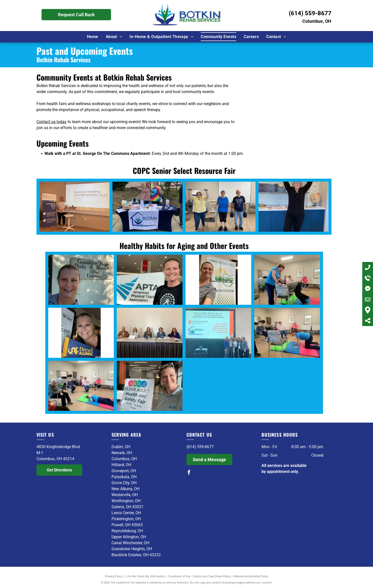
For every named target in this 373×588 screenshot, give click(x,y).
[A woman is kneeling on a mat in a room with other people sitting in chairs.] (287, 333)
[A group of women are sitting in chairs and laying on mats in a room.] (81, 386)
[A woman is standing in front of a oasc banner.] (218, 280)
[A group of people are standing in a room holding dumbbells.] (220, 207)
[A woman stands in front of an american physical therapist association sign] (150, 280)
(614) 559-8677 (310, 13)
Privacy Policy (114, 576)
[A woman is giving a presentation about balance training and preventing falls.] (74, 207)
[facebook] (189, 473)
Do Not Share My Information (146, 576)
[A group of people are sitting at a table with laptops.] (150, 333)
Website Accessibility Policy (251, 576)
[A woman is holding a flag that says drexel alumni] (81, 333)
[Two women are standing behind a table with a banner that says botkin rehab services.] (147, 207)
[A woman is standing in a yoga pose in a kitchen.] (293, 207)
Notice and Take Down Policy (212, 576)
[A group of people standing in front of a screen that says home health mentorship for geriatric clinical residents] (218, 333)
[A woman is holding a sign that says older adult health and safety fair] (150, 386)
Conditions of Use (179, 576)
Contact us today (51, 122)
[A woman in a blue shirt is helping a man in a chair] (287, 280)
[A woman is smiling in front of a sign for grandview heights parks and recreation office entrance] (81, 280)
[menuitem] (93, 37)
